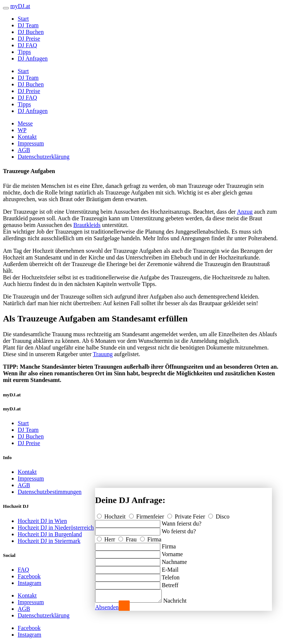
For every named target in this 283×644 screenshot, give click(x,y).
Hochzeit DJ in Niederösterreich (56, 528)
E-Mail (170, 567)
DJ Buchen (31, 32)
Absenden (107, 607)
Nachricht (182, 601)
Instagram (29, 583)
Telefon (171, 575)
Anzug (245, 212)
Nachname (174, 560)
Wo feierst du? (179, 529)
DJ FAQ (27, 45)
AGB (24, 150)
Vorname (172, 552)
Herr (107, 537)
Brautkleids (87, 225)
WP (22, 130)
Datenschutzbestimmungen (50, 492)
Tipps (24, 52)
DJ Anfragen (33, 58)
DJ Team (28, 25)
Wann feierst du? (182, 521)
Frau (128, 537)
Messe (25, 123)
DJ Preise (29, 39)
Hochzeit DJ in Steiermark (49, 541)
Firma (151, 537)
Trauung (103, 354)
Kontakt (27, 137)
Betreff (170, 583)
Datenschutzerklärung (43, 157)
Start (23, 19)
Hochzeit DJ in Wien (42, 521)
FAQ (23, 570)
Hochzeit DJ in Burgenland (50, 534)
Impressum (31, 143)
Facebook (29, 576)
